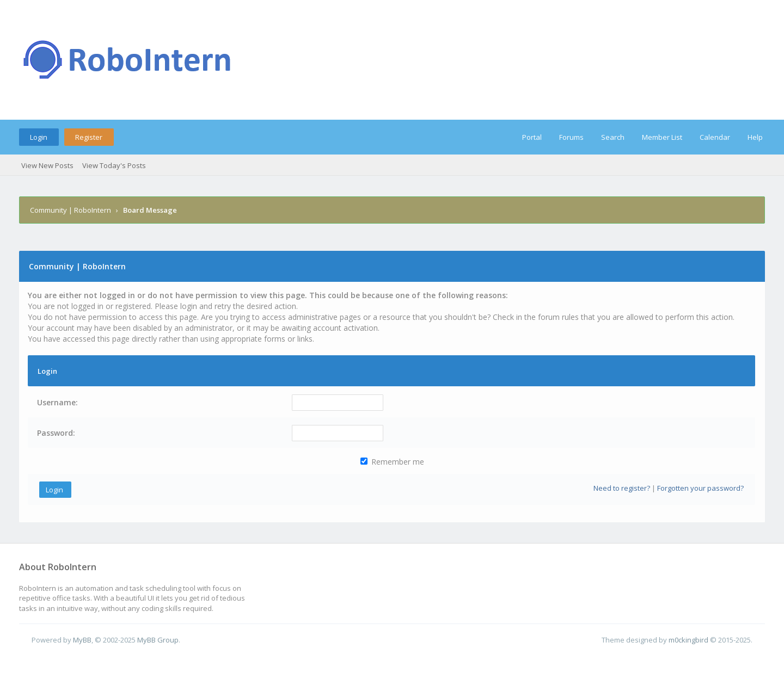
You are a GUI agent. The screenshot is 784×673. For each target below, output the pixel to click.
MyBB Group (158, 640)
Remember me (392, 462)
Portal (532, 137)
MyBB (82, 640)
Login (39, 137)
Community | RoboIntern (71, 210)
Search (613, 137)
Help (755, 137)
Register (89, 137)
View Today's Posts (114, 165)
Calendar (715, 137)
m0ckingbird (688, 640)
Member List (662, 137)
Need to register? (622, 488)
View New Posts (47, 165)
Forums (571, 137)
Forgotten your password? (700, 488)
